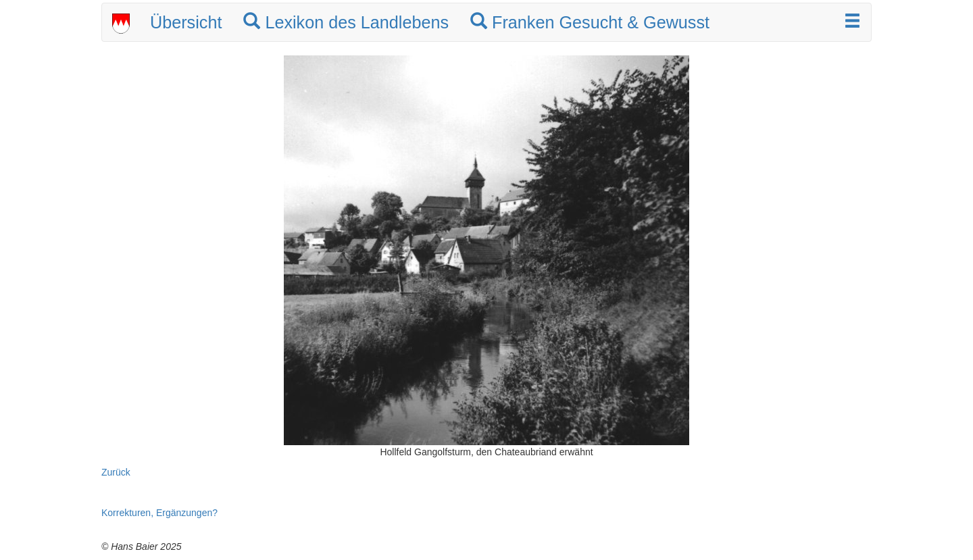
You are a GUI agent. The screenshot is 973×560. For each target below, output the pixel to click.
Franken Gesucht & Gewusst (590, 22)
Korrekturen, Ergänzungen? (159, 513)
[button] (852, 22)
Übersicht (186, 22)
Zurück (116, 472)
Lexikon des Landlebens (346, 22)
